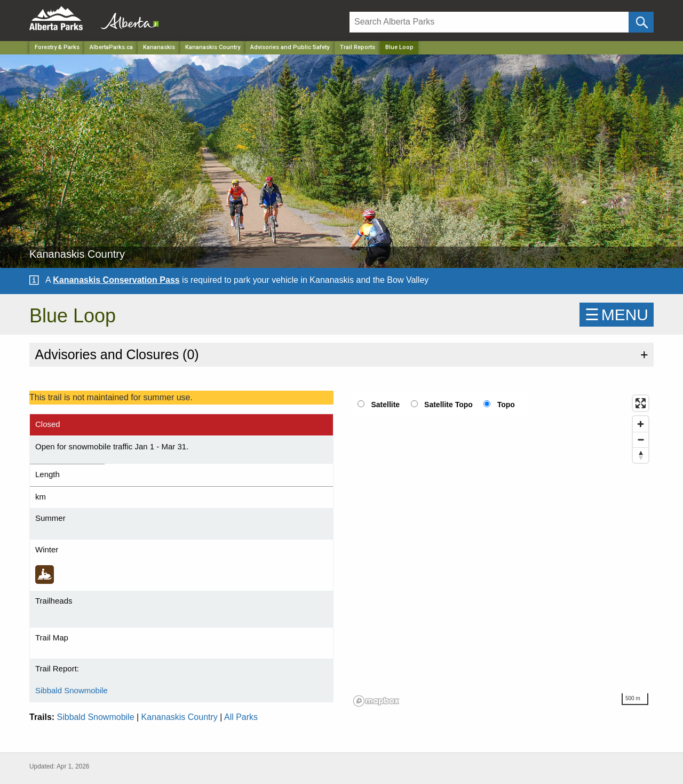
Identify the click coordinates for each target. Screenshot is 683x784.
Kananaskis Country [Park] (213, 47)
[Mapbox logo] (376, 701)
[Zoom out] (641, 439)
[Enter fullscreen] (641, 403)
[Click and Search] (641, 22)
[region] (502, 550)
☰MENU (617, 315)
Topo (506, 405)
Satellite (385, 405)
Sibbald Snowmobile (72, 690)
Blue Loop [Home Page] (399, 47)
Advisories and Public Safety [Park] (290, 47)
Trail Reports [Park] (358, 47)
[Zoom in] (641, 424)
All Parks (241, 717)
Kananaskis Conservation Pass (116, 280)
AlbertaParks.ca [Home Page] (111, 47)
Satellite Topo (448, 405)
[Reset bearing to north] (641, 455)
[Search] (489, 22)
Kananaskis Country (180, 717)
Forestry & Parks (57, 47)
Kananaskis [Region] (159, 47)
